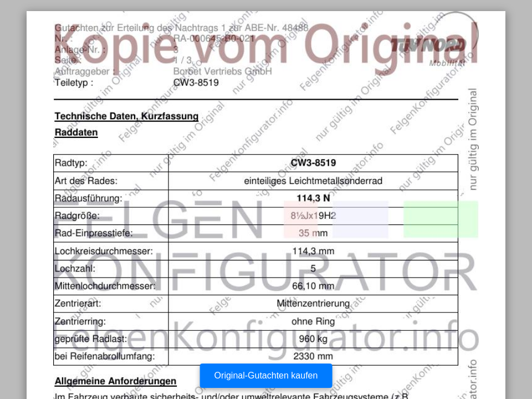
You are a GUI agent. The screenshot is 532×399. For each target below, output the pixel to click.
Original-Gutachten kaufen (266, 375)
